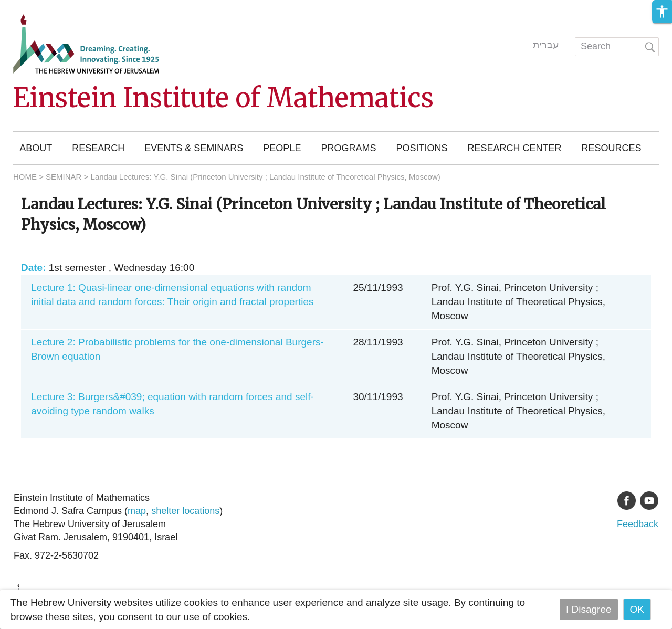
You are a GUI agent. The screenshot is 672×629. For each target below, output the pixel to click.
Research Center (514, 148)
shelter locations (185, 511)
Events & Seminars (194, 148)
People (282, 148)
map (137, 511)
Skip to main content (45, 7)
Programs (348, 148)
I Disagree (589, 609)
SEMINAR (64, 177)
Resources (611, 148)
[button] (662, 12)
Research (98, 148)
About (36, 148)
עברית (546, 44)
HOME (25, 177)
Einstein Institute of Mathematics (223, 98)
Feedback (638, 524)
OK (637, 609)
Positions (422, 148)
